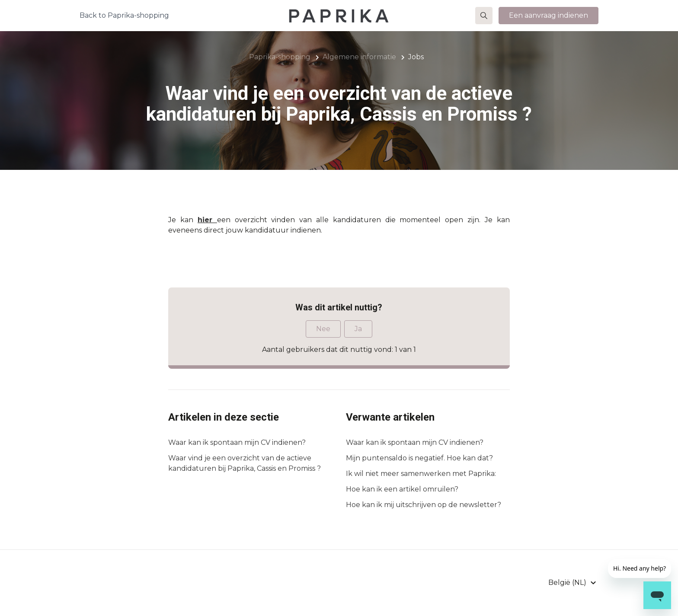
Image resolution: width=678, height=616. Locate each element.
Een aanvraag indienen (548, 19)
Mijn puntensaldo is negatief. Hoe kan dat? (419, 458)
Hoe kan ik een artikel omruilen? (402, 489)
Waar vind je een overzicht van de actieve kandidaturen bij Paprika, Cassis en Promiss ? (245, 463)
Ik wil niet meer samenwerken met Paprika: (421, 474)
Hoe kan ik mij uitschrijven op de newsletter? (424, 505)
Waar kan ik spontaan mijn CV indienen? (237, 442)
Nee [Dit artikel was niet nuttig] (323, 329)
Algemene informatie (359, 57)
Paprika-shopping (280, 57)
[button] (484, 19)
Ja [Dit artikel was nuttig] (358, 329)
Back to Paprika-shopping (124, 19)
